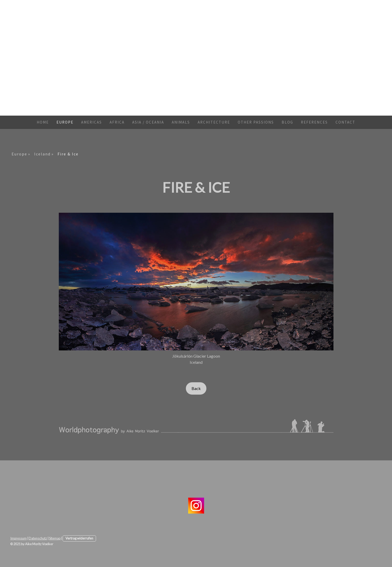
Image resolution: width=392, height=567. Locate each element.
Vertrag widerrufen (79, 538)
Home (43, 122)
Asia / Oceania (148, 122)
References (314, 122)
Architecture (214, 122)
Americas (92, 122)
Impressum (18, 538)
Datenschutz (38, 538)
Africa (117, 122)
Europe (65, 122)
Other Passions (256, 122)
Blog (287, 122)
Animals (181, 122)
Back (196, 388)
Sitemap (55, 538)
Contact (345, 122)
